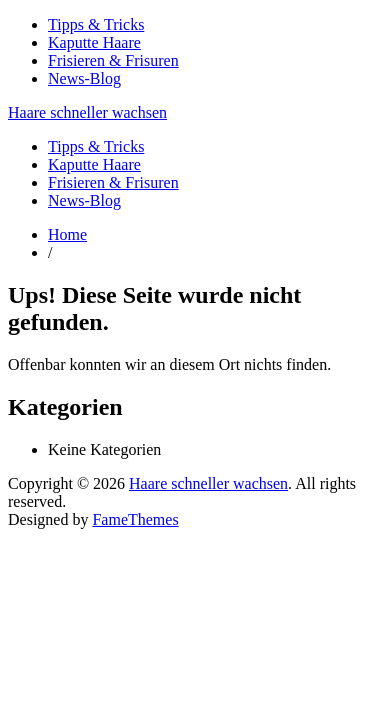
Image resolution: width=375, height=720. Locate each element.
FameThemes (135, 519)
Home (67, 234)
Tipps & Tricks (96, 24)
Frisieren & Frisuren (113, 60)
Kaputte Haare (94, 42)
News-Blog (84, 78)
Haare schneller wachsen (87, 112)
